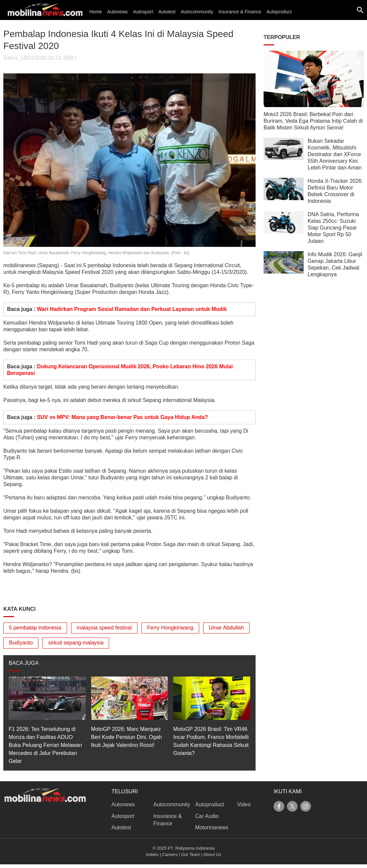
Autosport (143, 12)
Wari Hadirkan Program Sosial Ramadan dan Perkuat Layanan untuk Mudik (132, 309)
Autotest (167, 12)
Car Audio (207, 816)
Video (244, 804)
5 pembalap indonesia (35, 628)
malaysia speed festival (104, 628)
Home (96, 12)
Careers (170, 854)
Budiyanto (21, 643)
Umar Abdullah (226, 628)
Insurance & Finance (240, 12)
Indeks (152, 854)
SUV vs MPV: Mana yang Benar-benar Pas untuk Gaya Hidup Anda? (122, 417)
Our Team (191, 854)
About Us (212, 854)
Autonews (117, 12)
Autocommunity (197, 12)
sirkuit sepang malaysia (76, 643)
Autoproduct (279, 12)
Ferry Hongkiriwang (170, 628)
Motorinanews (212, 827)
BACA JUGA (24, 663)
